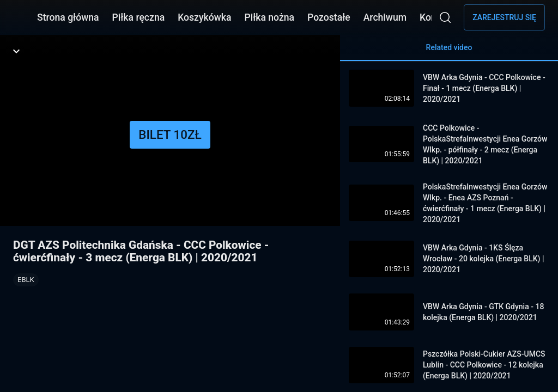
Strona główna (68, 17)
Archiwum (385, 17)
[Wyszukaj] (445, 17)
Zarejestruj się (504, 17)
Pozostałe (329, 17)
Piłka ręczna (139, 17)
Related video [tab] (449, 52)
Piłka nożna (269, 17)
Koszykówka (204, 17)
